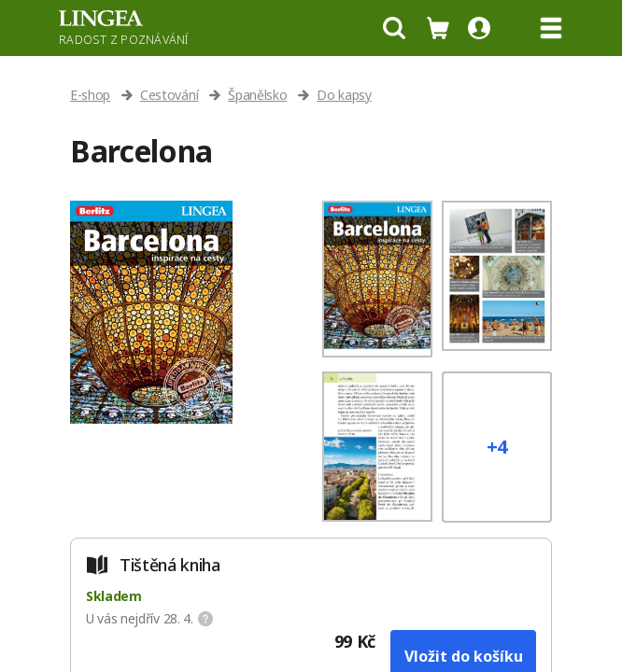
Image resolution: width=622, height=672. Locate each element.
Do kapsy (344, 95)
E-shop (90, 95)
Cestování (169, 95)
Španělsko (257, 95)
